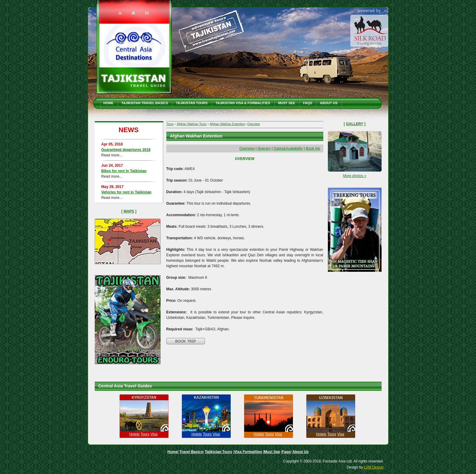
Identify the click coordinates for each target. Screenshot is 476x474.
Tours (170, 124)
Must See (287, 103)
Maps (129, 211)
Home (109, 103)
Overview (254, 124)
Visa (154, 434)
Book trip (313, 148)
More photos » (355, 176)
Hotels (134, 434)
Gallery (355, 124)
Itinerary (264, 148)
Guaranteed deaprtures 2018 (126, 150)
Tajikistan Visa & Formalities (243, 103)
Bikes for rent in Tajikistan (124, 171)
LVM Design (374, 467)
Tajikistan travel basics (145, 103)
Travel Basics (191, 452)
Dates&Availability (288, 148)
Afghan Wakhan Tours (192, 124)
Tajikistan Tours (192, 103)
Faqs (308, 103)
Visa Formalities (248, 452)
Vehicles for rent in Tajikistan (126, 192)
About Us (329, 103)
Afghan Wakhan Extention (227, 124)
